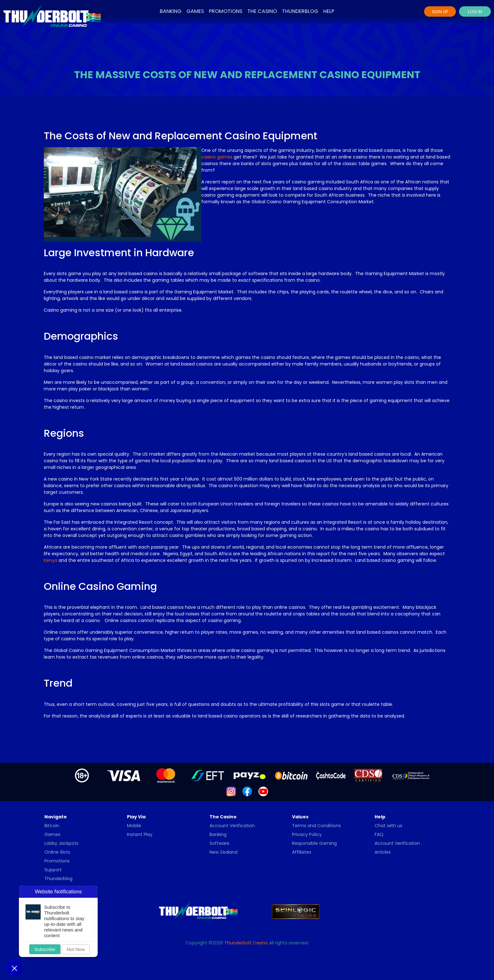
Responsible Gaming (314, 843)
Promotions (226, 11)
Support (53, 870)
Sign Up (440, 12)
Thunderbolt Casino (246, 943)
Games (195, 11)
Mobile (134, 826)
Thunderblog (300, 11)
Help (329, 11)
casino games (217, 157)
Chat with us (388, 826)
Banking (171, 11)
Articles (383, 852)
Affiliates (302, 852)
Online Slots (57, 852)
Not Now (76, 949)
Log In (475, 12)
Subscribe (45, 949)
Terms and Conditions (316, 826)
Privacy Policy (307, 834)
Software (219, 843)
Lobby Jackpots (61, 843)
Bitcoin (52, 826)
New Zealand (224, 852)
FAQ (379, 834)
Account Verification (232, 826)
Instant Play (140, 834)
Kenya (51, 560)
